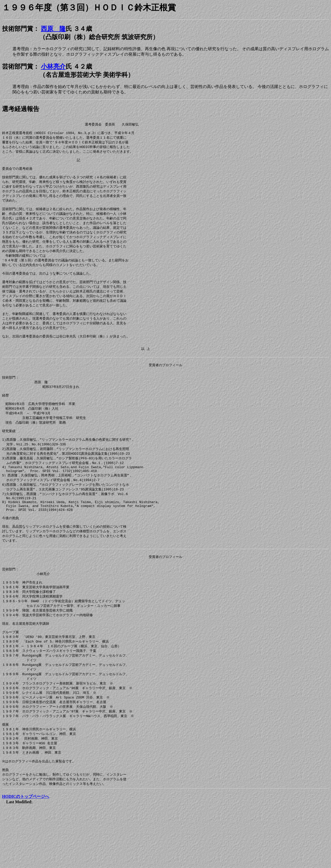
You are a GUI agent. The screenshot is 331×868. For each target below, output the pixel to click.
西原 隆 (53, 29)
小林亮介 (53, 67)
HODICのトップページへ (26, 854)
